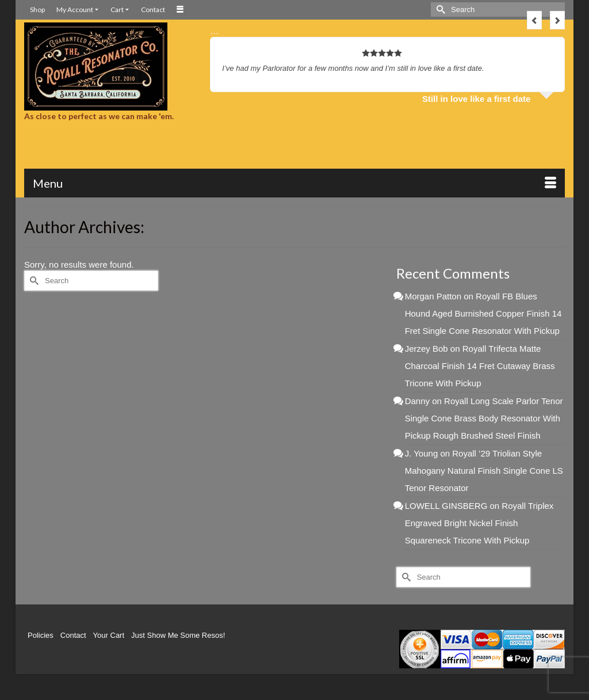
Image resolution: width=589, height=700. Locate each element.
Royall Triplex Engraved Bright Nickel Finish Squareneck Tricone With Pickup (479, 523)
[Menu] (294, 183)
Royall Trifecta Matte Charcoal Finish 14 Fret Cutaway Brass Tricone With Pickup (480, 366)
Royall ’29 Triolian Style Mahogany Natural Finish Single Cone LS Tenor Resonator (484, 471)
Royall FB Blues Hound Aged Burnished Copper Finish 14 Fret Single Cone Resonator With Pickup (483, 313)
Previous (534, 20)
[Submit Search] (439, 9)
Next (557, 20)
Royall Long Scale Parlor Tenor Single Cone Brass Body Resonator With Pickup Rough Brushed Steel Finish (484, 418)
